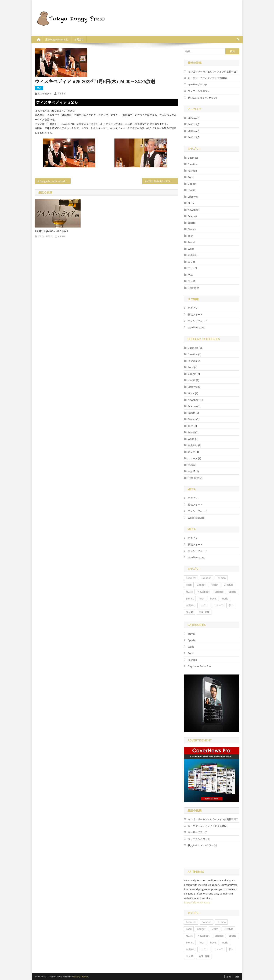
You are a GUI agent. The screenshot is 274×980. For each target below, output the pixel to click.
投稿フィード (195, 314)
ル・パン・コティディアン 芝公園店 (208, 78)
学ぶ (39, 88)
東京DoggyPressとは (57, 39)
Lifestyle (193, 197)
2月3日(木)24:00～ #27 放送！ (161, 181)
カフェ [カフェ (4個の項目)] (205, 605)
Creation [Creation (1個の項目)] (207, 578)
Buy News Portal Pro (199, 666)
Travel (191, 242)
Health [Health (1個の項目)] (214, 585)
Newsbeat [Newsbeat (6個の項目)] (204, 592)
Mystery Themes (80, 976)
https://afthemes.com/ (197, 902)
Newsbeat (194, 210)
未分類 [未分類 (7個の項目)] (190, 612)
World (191, 249)
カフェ (192, 262)
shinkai (61, 94)
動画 (229, 976)
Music (191, 203)
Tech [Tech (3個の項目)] (202, 598)
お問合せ (79, 39)
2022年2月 (194, 118)
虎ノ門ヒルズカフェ (199, 91)
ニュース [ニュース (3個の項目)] (218, 605)
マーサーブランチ (198, 84)
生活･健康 (193, 288)
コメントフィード (198, 321)
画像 (237, 976)
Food (191, 177)
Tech (191, 236)
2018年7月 (194, 131)
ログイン (193, 308)
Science (192, 216)
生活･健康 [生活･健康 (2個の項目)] (204, 612)
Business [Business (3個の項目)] (191, 578)
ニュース (193, 268)
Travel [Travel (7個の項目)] (213, 598)
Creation (193, 164)
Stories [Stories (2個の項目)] (190, 598)
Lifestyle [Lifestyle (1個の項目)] (228, 585)
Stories (192, 229)
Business (193, 158)
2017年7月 (194, 137)
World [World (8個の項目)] (225, 598)
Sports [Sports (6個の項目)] (232, 592)
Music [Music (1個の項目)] (189, 592)
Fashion (192, 171)
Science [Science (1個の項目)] (219, 592)
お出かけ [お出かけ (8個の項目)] (191, 605)
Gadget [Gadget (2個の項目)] (201, 585)
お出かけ (193, 255)
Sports (192, 223)
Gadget (192, 184)
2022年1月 (194, 124)
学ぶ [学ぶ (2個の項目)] (231, 605)
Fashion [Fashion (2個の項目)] (221, 578)
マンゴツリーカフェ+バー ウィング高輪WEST (213, 72)
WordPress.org (196, 327)
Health (192, 190)
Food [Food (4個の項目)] (189, 585)
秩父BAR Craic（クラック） (203, 98)
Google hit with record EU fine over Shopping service (55, 181)
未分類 (192, 281)
